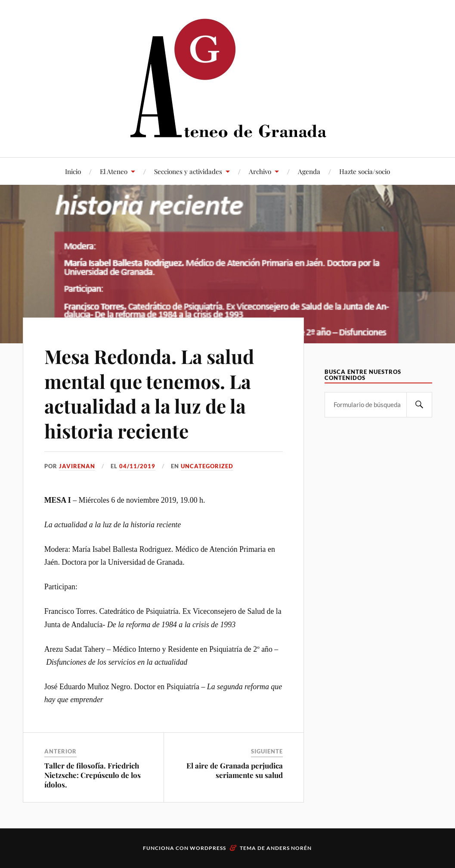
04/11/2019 (137, 466)
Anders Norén (289, 848)
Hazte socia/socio (365, 171)
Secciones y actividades (188, 171)
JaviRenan (77, 466)
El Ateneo (114, 171)
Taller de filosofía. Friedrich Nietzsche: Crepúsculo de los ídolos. (93, 775)
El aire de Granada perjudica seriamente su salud (235, 770)
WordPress (208, 848)
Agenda (309, 171)
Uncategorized (207, 466)
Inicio (73, 171)
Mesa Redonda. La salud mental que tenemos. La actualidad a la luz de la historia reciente (149, 393)
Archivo (260, 171)
